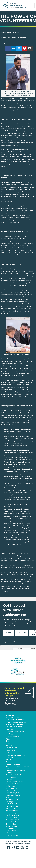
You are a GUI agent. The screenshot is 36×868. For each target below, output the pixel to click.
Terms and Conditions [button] (13, 841)
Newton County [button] (12, 811)
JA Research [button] (10, 746)
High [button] (8, 762)
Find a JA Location (13, 835)
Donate (9, 633)
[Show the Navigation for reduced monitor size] (32, 5)
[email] (30, 49)
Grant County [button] (11, 791)
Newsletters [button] (10, 750)
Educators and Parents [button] (16, 722)
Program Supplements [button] (14, 724)
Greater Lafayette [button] (13, 793)
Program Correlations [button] (14, 727)
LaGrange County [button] (12, 802)
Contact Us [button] (9, 703)
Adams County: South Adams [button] (17, 775)
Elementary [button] (10, 757)
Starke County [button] (11, 822)
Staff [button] (8, 741)
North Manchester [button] (13, 815)
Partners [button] (10, 730)
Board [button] (8, 743)
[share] (8, 49)
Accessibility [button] (9, 844)
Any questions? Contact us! (13, 642)
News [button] (8, 752)
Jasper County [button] (11, 797)
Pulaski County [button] (12, 817)
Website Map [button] (19, 844)
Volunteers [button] (11, 715)
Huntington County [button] (13, 795)
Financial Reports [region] (12, 736)
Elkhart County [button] (12, 786)
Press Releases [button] (11, 748)
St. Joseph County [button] (13, 820)
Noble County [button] (11, 813)
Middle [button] (8, 759)
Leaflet (15, 649)
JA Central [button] (28, 844)
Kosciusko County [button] (12, 800)
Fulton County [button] (11, 788)
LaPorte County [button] (12, 804)
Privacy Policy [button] (26, 841)
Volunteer (22, 633)
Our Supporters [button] (12, 734)
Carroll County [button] (11, 777)
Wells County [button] (11, 828)
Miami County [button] (11, 808)
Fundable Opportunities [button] (15, 732)
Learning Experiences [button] (15, 755)
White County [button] (11, 831)
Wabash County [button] (12, 826)
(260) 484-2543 (10, 705)
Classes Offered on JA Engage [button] (17, 720)
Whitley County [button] (12, 833)
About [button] (9, 739)
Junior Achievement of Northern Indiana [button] (18, 767)
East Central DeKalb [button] (13, 784)
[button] (9, 847)
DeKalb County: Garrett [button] (15, 782)
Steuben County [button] (12, 824)
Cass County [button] (10, 779)
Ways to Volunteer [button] (13, 717)
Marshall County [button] (12, 806)
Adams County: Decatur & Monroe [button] (15, 772)
